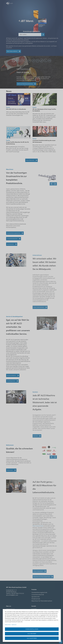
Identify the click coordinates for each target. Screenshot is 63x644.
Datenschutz (8, 625)
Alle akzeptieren (32, 638)
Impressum (14, 625)
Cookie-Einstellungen (32, 629)
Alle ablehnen (32, 634)
